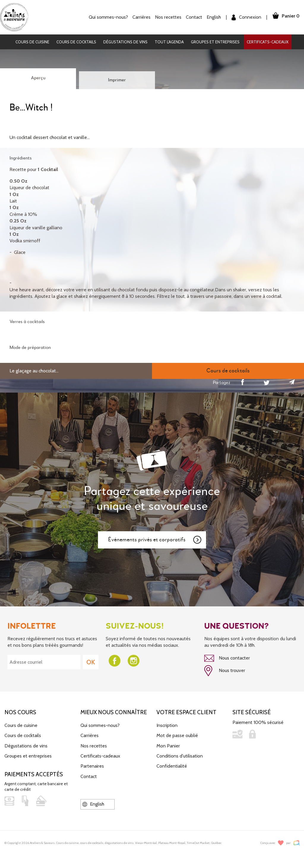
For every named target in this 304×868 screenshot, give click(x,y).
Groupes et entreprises (215, 42)
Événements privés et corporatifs (155, 540)
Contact (192, 17)
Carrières (139, 17)
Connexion (244, 17)
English (212, 17)
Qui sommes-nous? (106, 17)
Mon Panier (168, 745)
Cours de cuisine (32, 42)
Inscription (167, 724)
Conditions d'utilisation (180, 755)
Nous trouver (225, 671)
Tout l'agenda (169, 42)
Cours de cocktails (76, 42)
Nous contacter (227, 658)
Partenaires (92, 765)
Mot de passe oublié (177, 735)
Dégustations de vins (125, 42)
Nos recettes (166, 17)
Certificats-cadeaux (268, 42)
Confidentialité (172, 765)
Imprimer (117, 80)
